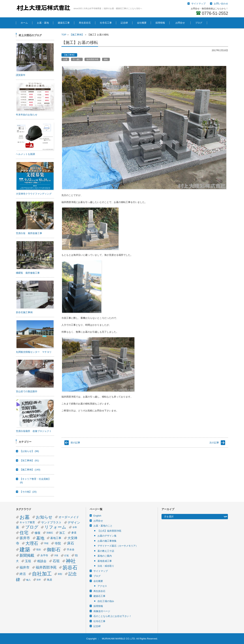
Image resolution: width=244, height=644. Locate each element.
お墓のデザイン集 (107, 536)
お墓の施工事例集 (107, 541)
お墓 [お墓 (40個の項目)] (25, 517)
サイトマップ (101, 571)
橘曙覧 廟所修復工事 (28, 273)
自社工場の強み (106, 601)
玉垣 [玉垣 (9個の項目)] (28, 561)
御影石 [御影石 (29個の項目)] (54, 550)
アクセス (102, 586)
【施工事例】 (77, 35)
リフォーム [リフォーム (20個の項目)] (55, 527)
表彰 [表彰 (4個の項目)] (60, 574)
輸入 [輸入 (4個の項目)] (29, 580)
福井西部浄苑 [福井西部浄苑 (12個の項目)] (46, 567)
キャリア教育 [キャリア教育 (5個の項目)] (27, 522)
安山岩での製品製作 (27, 391)
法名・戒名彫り (106, 566)
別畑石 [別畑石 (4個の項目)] (50, 533)
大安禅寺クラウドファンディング (34, 194)
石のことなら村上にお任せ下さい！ (112, 616)
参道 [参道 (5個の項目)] (74, 533)
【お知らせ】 (29, 451)
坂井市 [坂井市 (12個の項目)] (25, 538)
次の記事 (214, 443)
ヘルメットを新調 (25, 154)
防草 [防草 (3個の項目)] (39, 580)
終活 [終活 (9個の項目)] (23, 574)
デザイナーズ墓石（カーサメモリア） (118, 546)
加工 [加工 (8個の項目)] (62, 533)
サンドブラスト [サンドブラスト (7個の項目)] (51, 522)
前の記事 (75, 443)
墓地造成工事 (105, 561)
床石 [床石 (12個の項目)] (71, 543)
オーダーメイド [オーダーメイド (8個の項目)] (69, 517)
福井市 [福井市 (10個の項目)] (25, 567)
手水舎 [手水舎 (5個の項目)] (71, 550)
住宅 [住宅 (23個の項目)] (24, 533)
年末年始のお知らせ (27, 115)
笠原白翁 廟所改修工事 (29, 233)
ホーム (24, 23)
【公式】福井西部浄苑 (109, 531)
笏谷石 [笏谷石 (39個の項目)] (70, 568)
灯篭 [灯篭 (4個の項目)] (67, 556)
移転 (106, 59)
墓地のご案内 (105, 556)
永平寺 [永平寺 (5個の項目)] (44, 555)
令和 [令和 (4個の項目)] (75, 527)
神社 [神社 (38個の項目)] (71, 561)
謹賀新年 (21, 75)
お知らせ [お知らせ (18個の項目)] (44, 517)
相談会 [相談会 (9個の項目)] (42, 561)
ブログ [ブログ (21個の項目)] (32, 527)
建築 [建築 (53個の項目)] (25, 549)
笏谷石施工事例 (24, 312)
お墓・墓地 (43, 23)
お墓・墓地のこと (103, 526)
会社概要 (142, 23)
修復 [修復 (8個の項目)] (37, 533)
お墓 (65, 59)
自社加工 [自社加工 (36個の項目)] (42, 574)
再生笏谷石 (85, 23)
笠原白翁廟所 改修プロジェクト (34, 431)
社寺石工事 (106, 23)
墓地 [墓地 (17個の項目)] (40, 538)
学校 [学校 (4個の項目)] (46, 543)
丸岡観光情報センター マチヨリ (34, 352)
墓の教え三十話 (106, 551)
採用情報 (160, 23)
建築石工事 (64, 23)
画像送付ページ (102, 611)
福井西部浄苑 (92, 59)
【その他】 (28, 492)
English (97, 516)
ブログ (199, 23)
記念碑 (124, 23)
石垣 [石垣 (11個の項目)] (56, 561)
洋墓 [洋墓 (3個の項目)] (56, 555)
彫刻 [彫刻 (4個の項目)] (39, 550)
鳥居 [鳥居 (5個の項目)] (50, 580)
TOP (64, 35)
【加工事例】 (29, 460)
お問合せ (181, 23)
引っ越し (77, 59)
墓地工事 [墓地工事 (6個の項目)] (56, 538)
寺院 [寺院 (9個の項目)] (58, 543)
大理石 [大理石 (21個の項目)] (32, 543)
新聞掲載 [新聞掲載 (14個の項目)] (27, 555)
